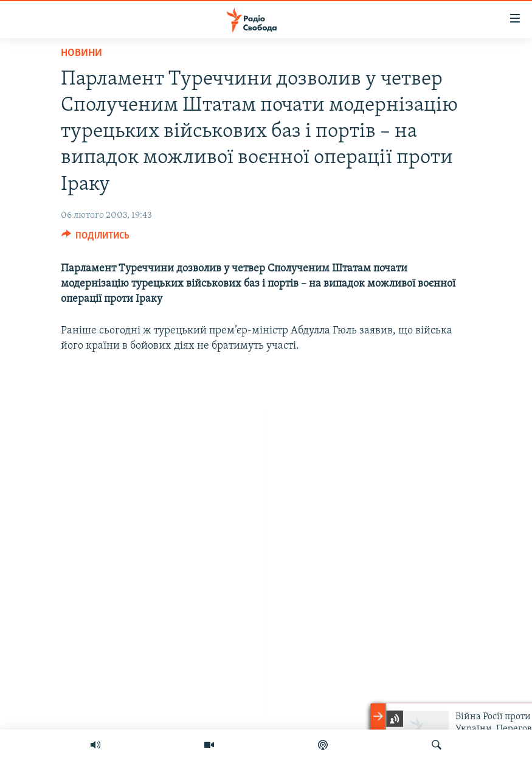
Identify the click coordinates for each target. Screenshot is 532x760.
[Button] (96, 239)
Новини (81, 53)
